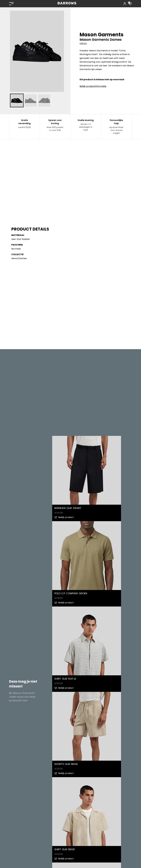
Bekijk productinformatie (93, 86)
